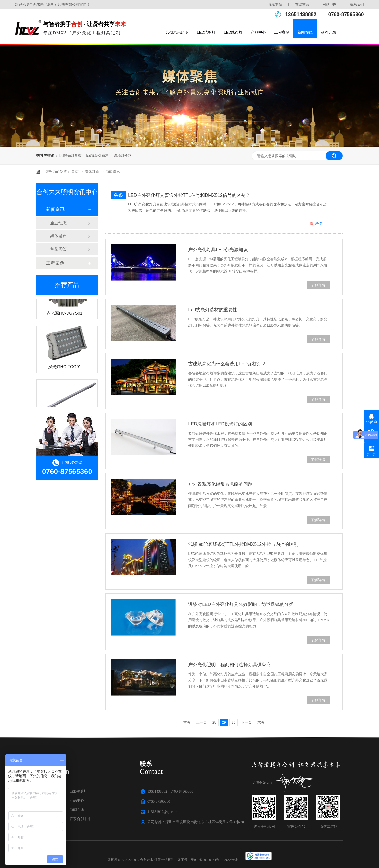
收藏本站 (275, 4)
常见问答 (58, 249)
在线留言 (302, 4)
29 (224, 722)
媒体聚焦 (58, 236)
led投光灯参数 (70, 156)
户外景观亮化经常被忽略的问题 (220, 484)
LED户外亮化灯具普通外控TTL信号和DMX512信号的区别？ (189, 195)
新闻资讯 (113, 172)
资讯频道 (93, 172)
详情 (318, 224)
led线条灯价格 (98, 156)
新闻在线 (305, 32)
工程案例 (282, 32)
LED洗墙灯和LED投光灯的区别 (220, 424)
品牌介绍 (329, 32)
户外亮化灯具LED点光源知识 (218, 250)
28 (214, 722)
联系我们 (357, 4)
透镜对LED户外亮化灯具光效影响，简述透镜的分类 (241, 604)
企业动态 (58, 223)
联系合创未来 (80, 819)
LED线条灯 (233, 32)
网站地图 (330, 4)
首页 (75, 172)
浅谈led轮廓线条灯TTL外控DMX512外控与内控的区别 (243, 544)
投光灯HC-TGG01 (65, 368)
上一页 (201, 722)
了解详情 (318, 285)
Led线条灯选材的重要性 (213, 310)
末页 (261, 722)
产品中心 (258, 32)
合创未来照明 (177, 32)
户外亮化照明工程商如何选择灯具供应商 (230, 665)
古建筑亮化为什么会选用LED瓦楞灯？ (227, 364)
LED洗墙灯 (206, 32)
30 (234, 722)
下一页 (246, 722)
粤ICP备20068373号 (205, 860)
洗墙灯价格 (123, 156)
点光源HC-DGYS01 (65, 315)
